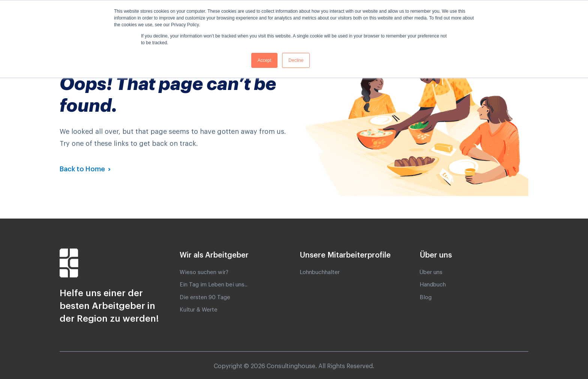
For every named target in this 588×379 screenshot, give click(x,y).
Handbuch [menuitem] (433, 285)
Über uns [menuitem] (431, 272)
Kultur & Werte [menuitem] (199, 310)
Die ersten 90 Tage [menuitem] (205, 297)
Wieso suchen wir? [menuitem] (204, 272)
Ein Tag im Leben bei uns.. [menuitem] (214, 285)
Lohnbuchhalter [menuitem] (320, 272)
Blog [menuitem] (426, 297)
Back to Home (83, 169)
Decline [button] (296, 60)
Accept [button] (265, 60)
